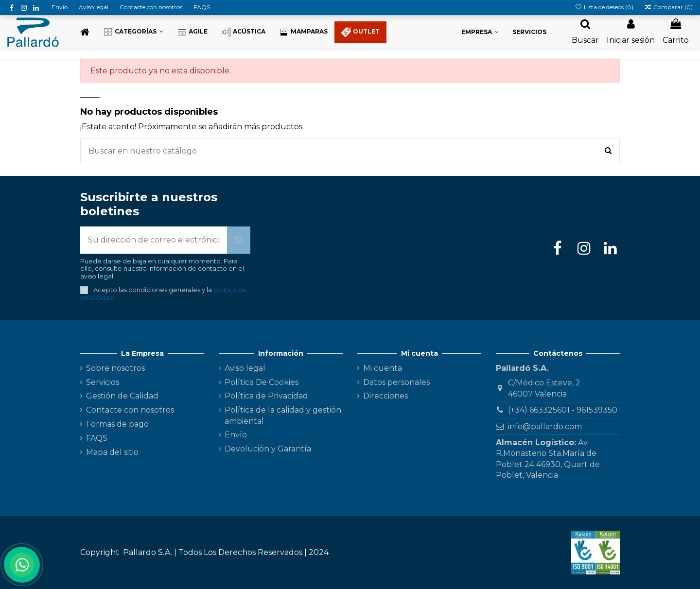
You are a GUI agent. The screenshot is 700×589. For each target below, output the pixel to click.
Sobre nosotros (115, 368)
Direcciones (385, 396)
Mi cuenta (383, 368)
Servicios (103, 382)
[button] (133, 32)
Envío (60, 7)
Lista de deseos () (604, 7)
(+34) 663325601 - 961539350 (563, 410)
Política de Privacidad (266, 396)
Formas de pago (117, 424)
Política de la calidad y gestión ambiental (283, 415)
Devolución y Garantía (268, 449)
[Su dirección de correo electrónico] (154, 240)
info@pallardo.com (545, 426)
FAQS (202, 7)
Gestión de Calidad (122, 396)
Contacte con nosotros (152, 7)
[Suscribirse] (239, 240)
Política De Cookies (262, 382)
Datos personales (396, 382)
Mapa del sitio (112, 452)
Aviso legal (94, 7)
